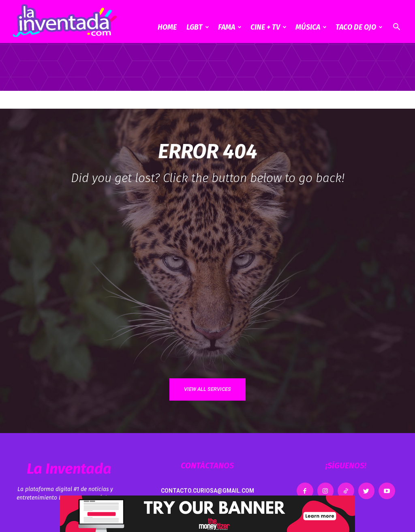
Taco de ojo (359, 27)
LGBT (198, 27)
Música (311, 27)
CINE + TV (268, 27)
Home (167, 27)
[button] (396, 28)
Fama (230, 27)
